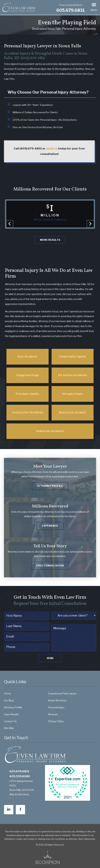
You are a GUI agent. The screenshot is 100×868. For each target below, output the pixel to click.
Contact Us (10, 721)
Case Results (11, 714)
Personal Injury (56, 707)
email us (52, 148)
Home (8, 694)
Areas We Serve (57, 701)
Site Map (9, 728)
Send (50, 658)
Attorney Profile (13, 707)
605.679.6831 (71, 10)
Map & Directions (21, 794)
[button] (94, 7)
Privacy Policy (56, 721)
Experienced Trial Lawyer (62, 694)
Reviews (53, 714)
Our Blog (9, 701)
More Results (50, 240)
